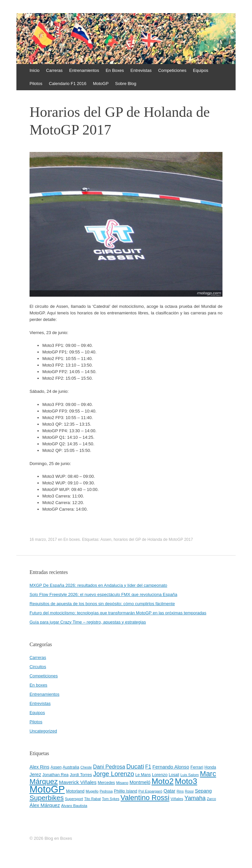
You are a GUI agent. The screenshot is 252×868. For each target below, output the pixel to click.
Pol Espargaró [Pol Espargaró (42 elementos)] (150, 791)
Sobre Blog (126, 84)
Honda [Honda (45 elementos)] (210, 767)
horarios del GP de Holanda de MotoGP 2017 (153, 540)
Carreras (54, 70)
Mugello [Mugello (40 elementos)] (92, 791)
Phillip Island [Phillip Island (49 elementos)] (126, 791)
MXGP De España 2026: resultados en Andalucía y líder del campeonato (98, 585)
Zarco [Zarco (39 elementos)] (211, 799)
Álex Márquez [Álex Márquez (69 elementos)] (45, 805)
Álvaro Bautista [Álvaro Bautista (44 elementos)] (74, 806)
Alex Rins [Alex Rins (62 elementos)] (40, 767)
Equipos (201, 70)
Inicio (34, 70)
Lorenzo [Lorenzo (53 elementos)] (160, 775)
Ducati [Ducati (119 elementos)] (135, 766)
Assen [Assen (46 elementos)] (56, 767)
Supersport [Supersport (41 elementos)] (74, 799)
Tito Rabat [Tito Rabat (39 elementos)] (93, 799)
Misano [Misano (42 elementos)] (122, 783)
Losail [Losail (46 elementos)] (174, 775)
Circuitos (38, 667)
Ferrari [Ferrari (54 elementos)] (197, 767)
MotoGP (101, 84)
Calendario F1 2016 (68, 84)
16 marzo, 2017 (43, 540)
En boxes (72, 540)
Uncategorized (43, 731)
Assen (106, 540)
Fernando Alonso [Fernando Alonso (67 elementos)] (171, 767)
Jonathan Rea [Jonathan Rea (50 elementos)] (55, 775)
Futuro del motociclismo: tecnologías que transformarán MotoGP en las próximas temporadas (118, 613)
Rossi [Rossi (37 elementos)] (189, 791)
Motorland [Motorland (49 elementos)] (75, 791)
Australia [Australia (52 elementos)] (71, 767)
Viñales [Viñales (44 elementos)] (177, 799)
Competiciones (172, 70)
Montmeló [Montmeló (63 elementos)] (140, 782)
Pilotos (36, 84)
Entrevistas (141, 70)
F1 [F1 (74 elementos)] (148, 767)
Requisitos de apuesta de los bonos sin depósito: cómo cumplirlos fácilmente (102, 604)
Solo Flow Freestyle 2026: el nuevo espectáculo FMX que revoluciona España (103, 594)
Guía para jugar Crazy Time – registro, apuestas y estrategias (88, 622)
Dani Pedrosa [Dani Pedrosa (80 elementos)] (109, 767)
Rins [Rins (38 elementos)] (180, 791)
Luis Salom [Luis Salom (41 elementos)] (190, 775)
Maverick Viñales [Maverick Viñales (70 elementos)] (78, 782)
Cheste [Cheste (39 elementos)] (86, 767)
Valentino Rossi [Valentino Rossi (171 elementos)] (145, 798)
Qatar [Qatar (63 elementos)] (169, 791)
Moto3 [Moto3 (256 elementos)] (186, 781)
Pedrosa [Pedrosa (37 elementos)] (106, 791)
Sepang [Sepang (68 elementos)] (203, 791)
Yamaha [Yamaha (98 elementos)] (195, 798)
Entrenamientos (84, 70)
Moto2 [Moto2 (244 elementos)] (163, 781)
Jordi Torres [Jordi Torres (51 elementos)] (81, 775)
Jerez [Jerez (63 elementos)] (35, 774)
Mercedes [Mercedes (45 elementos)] (106, 783)
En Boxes (115, 70)
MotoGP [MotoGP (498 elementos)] (47, 789)
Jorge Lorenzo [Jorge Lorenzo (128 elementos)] (114, 774)
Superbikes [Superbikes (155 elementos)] (47, 798)
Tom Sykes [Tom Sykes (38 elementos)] (111, 799)
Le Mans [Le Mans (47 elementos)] (143, 775)
